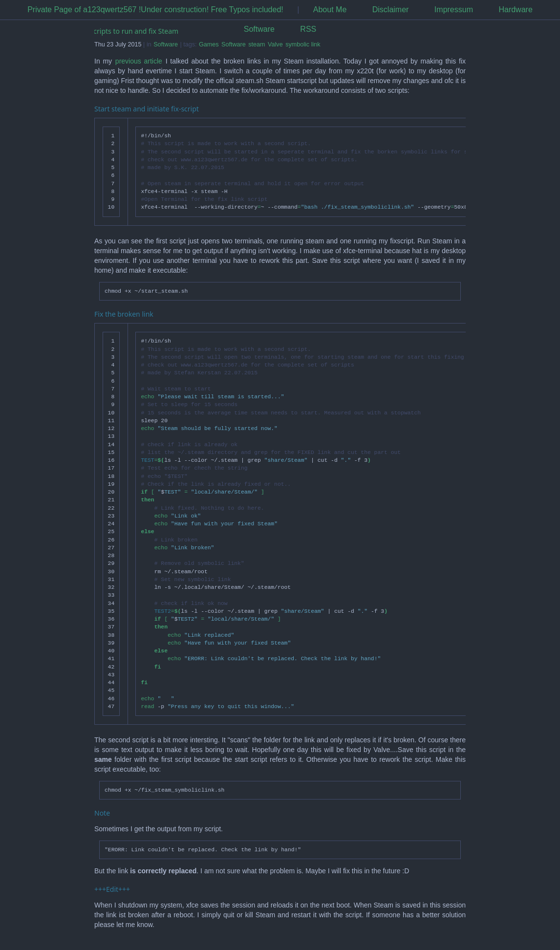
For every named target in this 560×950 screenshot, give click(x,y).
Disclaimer (391, 10)
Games (209, 44)
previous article (139, 61)
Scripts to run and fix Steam (134, 31)
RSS (308, 29)
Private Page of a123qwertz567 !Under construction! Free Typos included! (155, 10)
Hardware (515, 10)
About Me (330, 10)
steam (257, 44)
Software (259, 29)
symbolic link (303, 44)
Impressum (454, 10)
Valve (275, 44)
